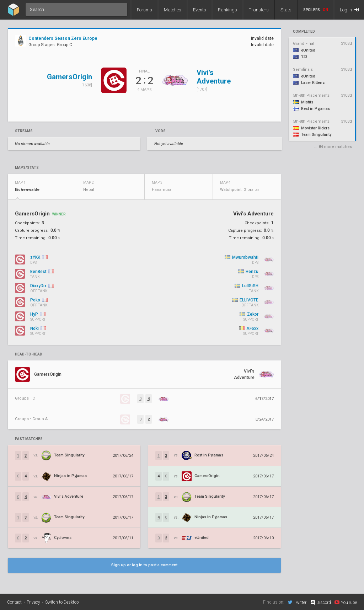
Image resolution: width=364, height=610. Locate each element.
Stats (286, 10)
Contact (14, 602)
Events (200, 10)
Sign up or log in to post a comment (144, 565)
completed (304, 32)
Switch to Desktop (62, 602)
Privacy (33, 602)
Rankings (227, 10)
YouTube (346, 602)
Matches (173, 10)
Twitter (297, 602)
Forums (144, 10)
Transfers (259, 10)
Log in (349, 10)
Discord (320, 603)
